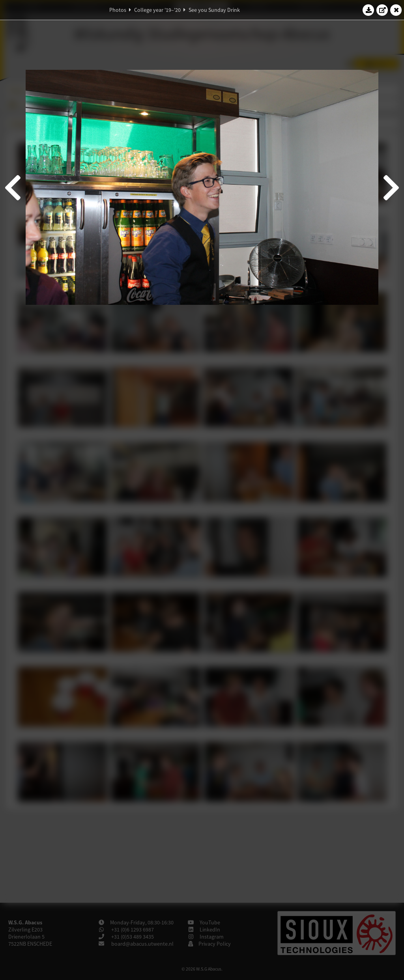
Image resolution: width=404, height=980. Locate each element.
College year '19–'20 (157, 10)
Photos (118, 10)
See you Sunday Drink (214, 10)
